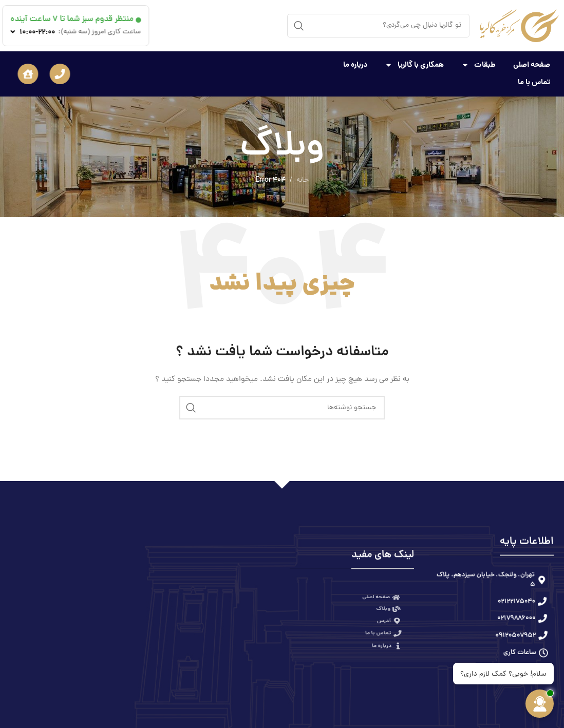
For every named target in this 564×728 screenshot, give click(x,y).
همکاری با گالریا (414, 61)
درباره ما (355, 61)
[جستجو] (378, 28)
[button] (45, 74)
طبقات (478, 61)
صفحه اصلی (532, 61)
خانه (303, 180)
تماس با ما (534, 79)
